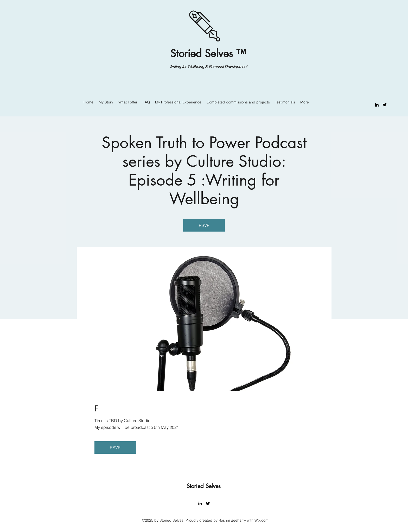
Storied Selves (205, 486)
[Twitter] (385, 105)
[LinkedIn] (377, 105)
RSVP (204, 225)
